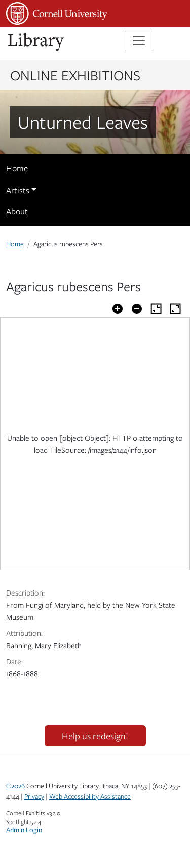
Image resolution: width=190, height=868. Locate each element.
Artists (18, 190)
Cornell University (57, 13)
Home (17, 168)
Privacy (34, 796)
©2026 (15, 786)
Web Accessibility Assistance (90, 796)
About (17, 211)
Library (36, 42)
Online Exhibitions (75, 75)
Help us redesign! (95, 736)
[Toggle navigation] (139, 41)
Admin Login (24, 830)
